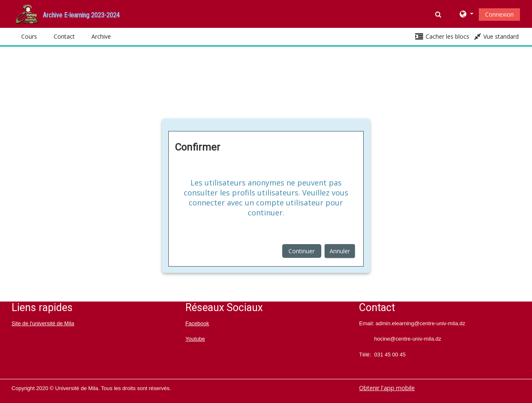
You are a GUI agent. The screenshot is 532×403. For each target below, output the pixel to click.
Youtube (195, 339)
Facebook (197, 323)
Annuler (340, 251)
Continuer (302, 251)
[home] (27, 13)
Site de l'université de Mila (43, 323)
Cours (29, 36)
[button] (439, 14)
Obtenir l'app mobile (387, 388)
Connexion (499, 14)
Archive (101, 36)
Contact (64, 36)
